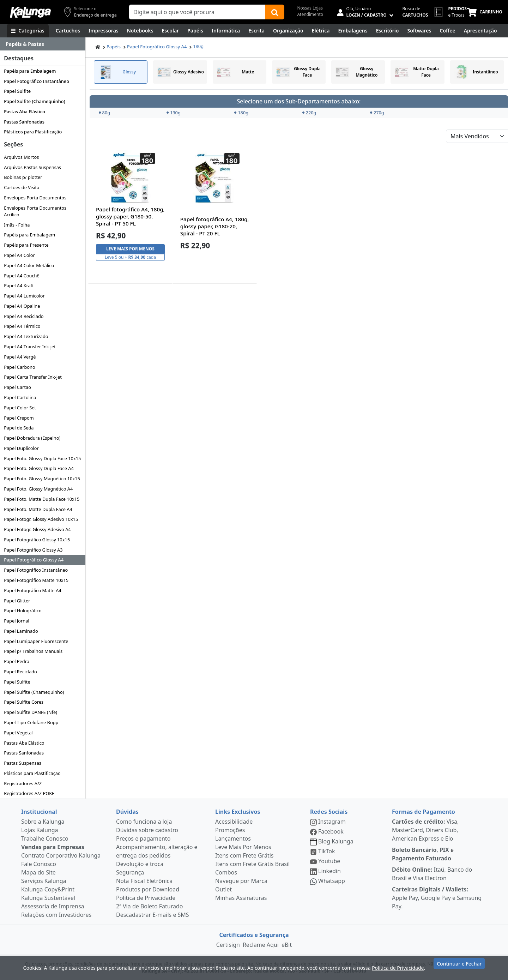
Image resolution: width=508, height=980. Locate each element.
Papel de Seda (19, 428)
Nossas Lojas (310, 8)
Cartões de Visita (22, 187)
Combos (226, 872)
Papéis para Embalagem (30, 71)
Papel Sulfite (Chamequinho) (35, 101)
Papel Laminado (21, 631)
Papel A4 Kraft (19, 285)
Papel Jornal (17, 621)
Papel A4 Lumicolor (24, 296)
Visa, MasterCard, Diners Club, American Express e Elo (425, 830)
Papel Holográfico (23, 611)
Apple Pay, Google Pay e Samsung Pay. (437, 898)
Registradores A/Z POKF (29, 793)
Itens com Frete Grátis (244, 855)
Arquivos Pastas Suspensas (32, 167)
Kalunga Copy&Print (48, 889)
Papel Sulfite (17, 91)
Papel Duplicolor (21, 448)
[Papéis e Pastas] (195, 31)
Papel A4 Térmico (22, 326)
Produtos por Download (148, 889)
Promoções (230, 830)
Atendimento (310, 14)
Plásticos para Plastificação (33, 132)
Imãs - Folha (17, 225)
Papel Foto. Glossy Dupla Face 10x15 (42, 458)
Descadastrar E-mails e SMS (153, 915)
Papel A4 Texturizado (26, 336)
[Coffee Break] (447, 31)
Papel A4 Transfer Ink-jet (30, 347)
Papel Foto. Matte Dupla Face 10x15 (42, 499)
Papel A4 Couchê (22, 276)
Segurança (130, 872)
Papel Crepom (19, 418)
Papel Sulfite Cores (24, 702)
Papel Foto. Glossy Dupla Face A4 (39, 468)
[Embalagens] (353, 31)
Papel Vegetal (18, 733)
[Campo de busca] (197, 12)
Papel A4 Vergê (20, 357)
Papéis (114, 47)
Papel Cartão (17, 387)
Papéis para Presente (26, 245)
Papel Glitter (17, 601)
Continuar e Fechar (459, 967)
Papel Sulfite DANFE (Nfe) (31, 712)
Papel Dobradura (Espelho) (32, 438)
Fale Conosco (39, 864)
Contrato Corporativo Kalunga (61, 855)
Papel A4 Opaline (22, 306)
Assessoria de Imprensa (53, 906)
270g (377, 113)
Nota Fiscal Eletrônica (144, 881)
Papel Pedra (17, 661)
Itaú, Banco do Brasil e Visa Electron (432, 874)
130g (174, 113)
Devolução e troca (140, 864)
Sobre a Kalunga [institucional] (43, 822)
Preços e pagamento (143, 838)
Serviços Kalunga (44, 881)
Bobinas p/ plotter (23, 177)
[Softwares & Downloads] (419, 31)
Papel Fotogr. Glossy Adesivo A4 (37, 529)
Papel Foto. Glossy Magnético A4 (38, 489)
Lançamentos (233, 838)
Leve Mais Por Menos (243, 847)
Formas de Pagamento (424, 812)
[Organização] (288, 31)
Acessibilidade (234, 822)
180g (198, 46)
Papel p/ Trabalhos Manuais (33, 651)
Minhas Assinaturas (241, 898)
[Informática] (226, 31)
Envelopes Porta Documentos (35, 198)
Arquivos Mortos (21, 157)
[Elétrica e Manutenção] (321, 31)
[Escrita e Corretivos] (256, 31)
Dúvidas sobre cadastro (147, 830)
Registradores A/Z (23, 783)
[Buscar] (275, 12)
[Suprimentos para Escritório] (388, 31)
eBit (287, 945)
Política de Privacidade (146, 898)
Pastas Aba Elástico (25, 112)
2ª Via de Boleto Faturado (150, 906)
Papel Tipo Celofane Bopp (31, 722)
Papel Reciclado (20, 672)
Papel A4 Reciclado (24, 316)
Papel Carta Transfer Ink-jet (33, 377)
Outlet (223, 889)
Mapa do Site (38, 872)
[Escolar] (171, 31)
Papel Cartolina (20, 397)
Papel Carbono (19, 367)
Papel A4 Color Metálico (29, 265)
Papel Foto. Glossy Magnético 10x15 (42, 479)
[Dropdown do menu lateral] (43, 44)
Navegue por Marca (241, 881)
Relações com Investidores (56, 915)
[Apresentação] (480, 31)
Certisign (228, 945)
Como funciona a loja (144, 822)
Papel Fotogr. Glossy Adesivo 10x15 (41, 519)
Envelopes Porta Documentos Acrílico (35, 211)
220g (309, 113)
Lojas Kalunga (40, 830)
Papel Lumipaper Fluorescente (36, 641)
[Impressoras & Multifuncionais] (104, 31)
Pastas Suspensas (23, 763)
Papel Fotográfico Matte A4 (32, 590)
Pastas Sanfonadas (24, 122)
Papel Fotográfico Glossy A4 (34, 560)
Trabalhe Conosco (45, 838)
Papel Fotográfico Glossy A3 (33, 550)
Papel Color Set (20, 408)
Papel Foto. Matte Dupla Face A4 (38, 509)
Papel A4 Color (19, 255)
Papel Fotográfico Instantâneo (37, 81)
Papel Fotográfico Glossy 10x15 (37, 540)
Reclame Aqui (261, 945)
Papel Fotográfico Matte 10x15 (36, 580)
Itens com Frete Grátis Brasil (252, 864)
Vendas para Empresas (53, 847)
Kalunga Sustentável (48, 898)
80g (105, 113)
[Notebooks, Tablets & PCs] (140, 31)
